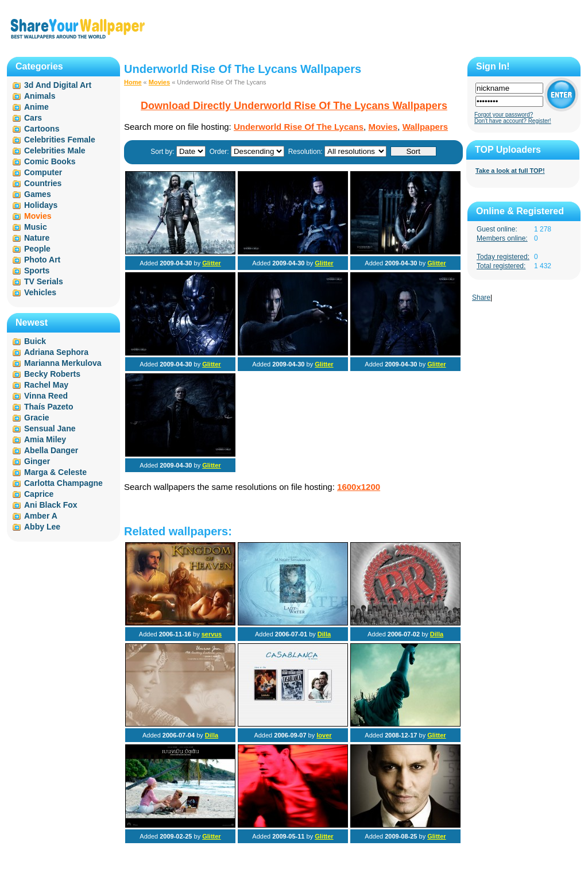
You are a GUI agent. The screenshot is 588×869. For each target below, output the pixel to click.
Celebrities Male (55, 150)
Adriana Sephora (56, 352)
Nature (37, 238)
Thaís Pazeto (49, 407)
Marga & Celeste (55, 472)
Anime (36, 107)
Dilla (324, 634)
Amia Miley (45, 439)
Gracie (37, 418)
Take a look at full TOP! (510, 171)
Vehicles (40, 292)
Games (38, 194)
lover (324, 735)
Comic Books (50, 161)
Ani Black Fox (51, 505)
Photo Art (42, 260)
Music (36, 227)
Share (481, 298)
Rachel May (46, 385)
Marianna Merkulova (63, 363)
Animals (40, 96)
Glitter (211, 263)
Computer (43, 172)
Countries (43, 183)
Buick (35, 341)
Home (133, 82)
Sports (37, 271)
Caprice (39, 494)
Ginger (37, 461)
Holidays (41, 205)
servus (212, 634)
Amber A (41, 516)
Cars (33, 118)
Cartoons (42, 129)
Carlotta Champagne (63, 483)
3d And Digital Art (58, 85)
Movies (159, 82)
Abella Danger (51, 450)
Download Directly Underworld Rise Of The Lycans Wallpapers (294, 106)
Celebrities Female (60, 140)
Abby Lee (42, 527)
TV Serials (44, 281)
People (37, 249)
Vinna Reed (46, 396)
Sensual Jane (50, 428)
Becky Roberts (52, 374)
